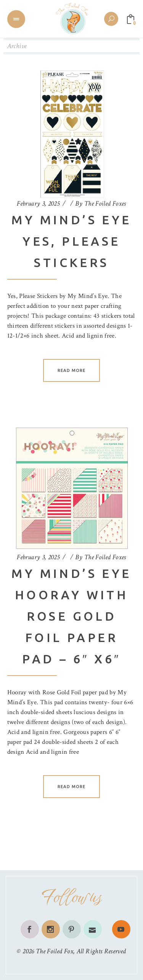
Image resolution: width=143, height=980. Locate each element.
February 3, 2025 (38, 204)
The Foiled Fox (55, 951)
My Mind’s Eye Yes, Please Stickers (71, 241)
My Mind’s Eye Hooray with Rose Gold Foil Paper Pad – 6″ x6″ (71, 616)
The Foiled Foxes (105, 204)
